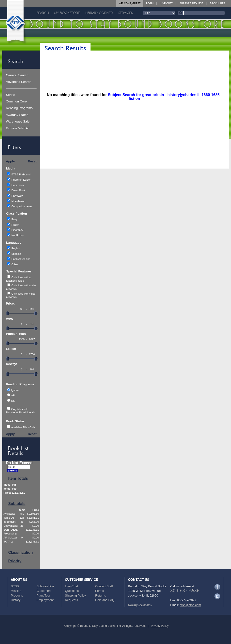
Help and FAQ (105, 600)
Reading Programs (19, 108)
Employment (45, 600)
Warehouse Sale (18, 121)
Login (150, 3)
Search (43, 13)
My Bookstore (67, 13)
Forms (100, 591)
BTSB (15, 586)
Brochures (218, 3)
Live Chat (167, 3)
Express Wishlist (18, 128)
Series (10, 95)
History (16, 600)
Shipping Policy (75, 595)
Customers (44, 591)
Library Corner (99, 13)
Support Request (191, 3)
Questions (72, 591)
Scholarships (45, 586)
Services (126, 13)
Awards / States (17, 115)
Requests (71, 600)
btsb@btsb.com (190, 605)
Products (17, 595)
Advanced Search (19, 82)
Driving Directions (140, 605)
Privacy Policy (160, 626)
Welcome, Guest (130, 3)
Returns (101, 595)
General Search (17, 75)
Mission (16, 591)
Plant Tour (43, 595)
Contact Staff (104, 586)
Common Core (16, 101)
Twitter (217, 596)
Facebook (217, 587)
